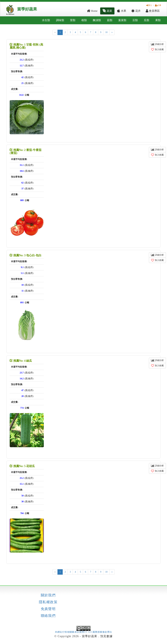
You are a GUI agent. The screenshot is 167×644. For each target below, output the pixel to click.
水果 (122, 11)
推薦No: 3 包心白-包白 (26, 255)
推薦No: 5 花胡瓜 (22, 466)
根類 (84, 20)
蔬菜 (107, 11)
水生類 (46, 20)
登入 (149, 5)
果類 (158, 20)
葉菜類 (122, 20)
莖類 (73, 20)
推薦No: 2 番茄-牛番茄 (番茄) (26, 152)
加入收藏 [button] (157, 49)
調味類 (60, 20)
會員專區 (153, 11)
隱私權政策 (48, 602)
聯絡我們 (48, 616)
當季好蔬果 (27, 9)
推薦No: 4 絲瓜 (21, 361)
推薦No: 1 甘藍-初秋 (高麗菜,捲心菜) (26, 46)
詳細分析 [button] (157, 44)
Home (92, 11)
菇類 (110, 20)
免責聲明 (48, 609)
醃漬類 (97, 20)
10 (106, 32)
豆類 (135, 20)
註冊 (158, 5)
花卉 (136, 11)
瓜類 (147, 20)
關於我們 (48, 595)
